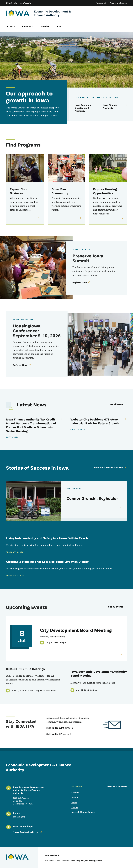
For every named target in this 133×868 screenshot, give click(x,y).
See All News (118, 404)
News (74, 802)
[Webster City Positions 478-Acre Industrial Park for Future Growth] (99, 421)
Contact (75, 793)
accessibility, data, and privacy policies (86, 861)
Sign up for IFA (59, 734)
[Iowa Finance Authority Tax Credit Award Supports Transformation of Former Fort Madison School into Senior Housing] (34, 425)
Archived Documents (117, 787)
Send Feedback (52, 855)
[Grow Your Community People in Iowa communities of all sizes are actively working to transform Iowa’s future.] (67, 189)
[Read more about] (121, 655)
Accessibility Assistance (83, 812)
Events (75, 807)
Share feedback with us (28, 832)
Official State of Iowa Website (18, 3)
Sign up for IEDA (60, 728)
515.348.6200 (19, 817)
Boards (75, 797)
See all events (117, 607)
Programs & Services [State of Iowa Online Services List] (119, 3)
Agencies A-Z (101, 3)
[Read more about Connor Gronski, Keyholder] (120, 509)
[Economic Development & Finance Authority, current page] (18, 13)
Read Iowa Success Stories (110, 467)
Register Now (81, 282)
